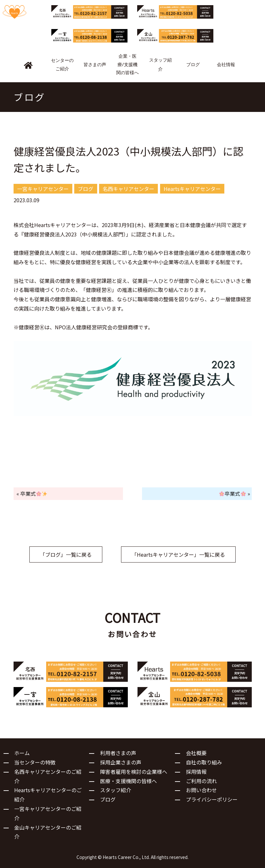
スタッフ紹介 (116, 790)
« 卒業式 (32, 494)
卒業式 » (234, 494)
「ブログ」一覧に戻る (66, 554)
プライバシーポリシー (212, 799)
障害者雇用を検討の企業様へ (134, 772)
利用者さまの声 (118, 753)
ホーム (22, 753)
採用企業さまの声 (121, 762)
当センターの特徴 (35, 762)
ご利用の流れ (201, 781)
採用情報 (196, 772)
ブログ (108, 799)
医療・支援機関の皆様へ (128, 781)
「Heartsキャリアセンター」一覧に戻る (178, 554)
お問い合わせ (201, 790)
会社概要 (196, 753)
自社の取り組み (204, 762)
